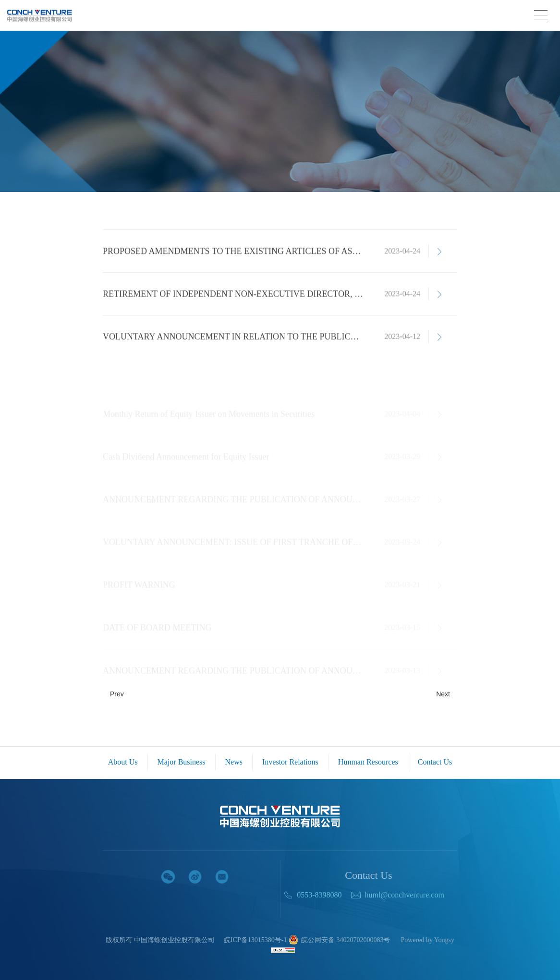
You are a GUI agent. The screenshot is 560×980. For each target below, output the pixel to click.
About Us (123, 762)
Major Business (182, 762)
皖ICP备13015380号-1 (255, 940)
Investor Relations (290, 762)
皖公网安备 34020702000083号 (340, 940)
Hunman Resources (368, 762)
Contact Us (435, 762)
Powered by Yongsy (427, 940)
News (234, 762)
